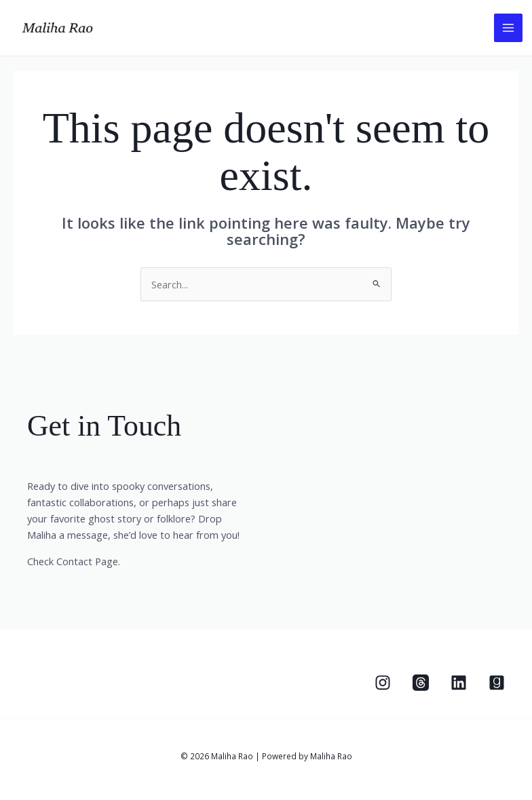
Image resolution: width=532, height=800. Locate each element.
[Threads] (421, 683)
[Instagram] (383, 683)
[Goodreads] (497, 683)
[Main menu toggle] (508, 28)
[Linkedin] (459, 683)
